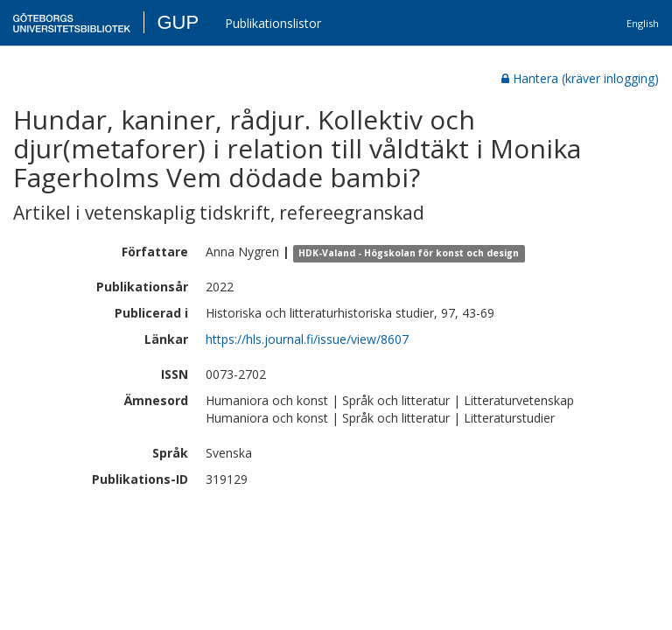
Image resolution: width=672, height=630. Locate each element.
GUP (178, 22)
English (643, 23)
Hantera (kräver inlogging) (580, 78)
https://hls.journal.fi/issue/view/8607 (307, 339)
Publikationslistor (273, 23)
